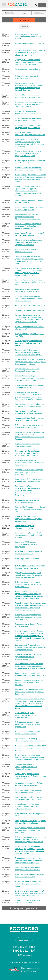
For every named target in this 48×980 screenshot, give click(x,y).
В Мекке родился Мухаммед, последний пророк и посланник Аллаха (28, 36)
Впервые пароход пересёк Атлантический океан (26, 251)
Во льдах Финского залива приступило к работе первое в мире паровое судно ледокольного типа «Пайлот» (31, 308)
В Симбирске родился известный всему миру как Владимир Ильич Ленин (29, 343)
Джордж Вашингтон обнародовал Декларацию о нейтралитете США (29, 169)
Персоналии (39, 13)
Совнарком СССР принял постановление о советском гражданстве (26, 544)
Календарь (9, 13)
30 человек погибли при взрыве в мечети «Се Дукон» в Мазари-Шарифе (29, 884)
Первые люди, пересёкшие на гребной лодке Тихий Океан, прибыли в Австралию (30, 776)
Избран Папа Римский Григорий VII (29, 43)
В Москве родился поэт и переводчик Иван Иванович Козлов (30, 162)
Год (24, 13)
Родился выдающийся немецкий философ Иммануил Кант (28, 119)
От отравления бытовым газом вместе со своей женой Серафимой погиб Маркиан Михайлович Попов (30, 757)
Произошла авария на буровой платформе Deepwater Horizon (28, 868)
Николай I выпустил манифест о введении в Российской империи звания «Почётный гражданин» (28, 226)
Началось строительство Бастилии (29, 69)
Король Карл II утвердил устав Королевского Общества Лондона (29, 112)
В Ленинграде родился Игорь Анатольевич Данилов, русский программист (28, 724)
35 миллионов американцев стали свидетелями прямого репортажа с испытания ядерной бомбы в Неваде (30, 666)
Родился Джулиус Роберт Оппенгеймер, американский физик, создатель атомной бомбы (30, 378)
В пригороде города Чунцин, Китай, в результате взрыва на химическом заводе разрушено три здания (30, 860)
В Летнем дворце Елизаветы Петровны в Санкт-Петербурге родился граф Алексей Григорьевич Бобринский (29, 143)
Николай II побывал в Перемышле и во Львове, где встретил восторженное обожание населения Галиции (30, 436)
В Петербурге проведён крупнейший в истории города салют (30, 208)
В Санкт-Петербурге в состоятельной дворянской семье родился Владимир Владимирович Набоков (30, 362)
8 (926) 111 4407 (24, 950)
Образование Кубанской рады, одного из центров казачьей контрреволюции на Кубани (27, 453)
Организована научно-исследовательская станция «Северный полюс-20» (26, 766)
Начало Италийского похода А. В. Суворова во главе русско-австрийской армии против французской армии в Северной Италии (29, 191)
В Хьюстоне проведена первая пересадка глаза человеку (27, 733)
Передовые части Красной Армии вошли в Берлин (29, 625)
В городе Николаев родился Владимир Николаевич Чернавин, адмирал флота (29, 519)
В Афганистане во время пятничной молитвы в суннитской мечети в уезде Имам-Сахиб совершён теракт (31, 893)
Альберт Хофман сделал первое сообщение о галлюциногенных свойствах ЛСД (28, 617)
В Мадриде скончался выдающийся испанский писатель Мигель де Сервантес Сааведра (30, 104)
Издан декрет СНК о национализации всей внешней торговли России (30, 480)
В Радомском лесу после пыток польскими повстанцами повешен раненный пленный (29, 298)
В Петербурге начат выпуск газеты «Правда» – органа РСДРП (29, 426)
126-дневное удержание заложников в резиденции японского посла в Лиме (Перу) (30, 830)
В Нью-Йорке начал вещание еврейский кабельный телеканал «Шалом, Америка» (28, 806)
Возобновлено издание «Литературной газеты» (25, 527)
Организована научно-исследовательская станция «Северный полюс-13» (26, 715)
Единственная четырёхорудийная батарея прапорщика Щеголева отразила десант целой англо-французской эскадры (29, 272)
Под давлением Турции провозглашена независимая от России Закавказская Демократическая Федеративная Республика (28, 491)
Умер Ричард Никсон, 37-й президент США (30, 815)
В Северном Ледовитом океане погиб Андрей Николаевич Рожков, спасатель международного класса (30, 839)
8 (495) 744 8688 (24, 947)
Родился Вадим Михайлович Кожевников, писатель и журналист (29, 412)
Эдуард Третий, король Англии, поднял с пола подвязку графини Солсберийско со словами (28, 62)
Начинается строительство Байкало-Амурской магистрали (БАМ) (30, 784)
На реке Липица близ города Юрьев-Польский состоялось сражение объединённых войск (30, 52)
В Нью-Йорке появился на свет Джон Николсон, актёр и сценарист (30, 567)
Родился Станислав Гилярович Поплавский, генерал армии (27, 370)
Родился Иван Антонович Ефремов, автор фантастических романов (29, 405)
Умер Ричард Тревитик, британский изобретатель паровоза (29, 234)
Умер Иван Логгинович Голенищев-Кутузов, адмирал (29, 201)
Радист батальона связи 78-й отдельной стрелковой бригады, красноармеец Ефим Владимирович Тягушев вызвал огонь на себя (30, 595)
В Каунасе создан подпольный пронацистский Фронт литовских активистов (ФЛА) (28, 584)
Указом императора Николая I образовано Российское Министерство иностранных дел (28, 217)
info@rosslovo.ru (24, 955)
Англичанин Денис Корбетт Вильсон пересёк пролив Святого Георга (30, 419)
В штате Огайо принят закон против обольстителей (30, 328)
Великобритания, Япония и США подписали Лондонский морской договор (28, 535)
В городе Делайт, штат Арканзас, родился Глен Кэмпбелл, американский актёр (28, 657)
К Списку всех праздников (24, 908)
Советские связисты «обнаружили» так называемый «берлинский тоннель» (29, 682)
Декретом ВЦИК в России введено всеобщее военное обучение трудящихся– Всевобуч (29, 472)
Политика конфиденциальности (24, 963)
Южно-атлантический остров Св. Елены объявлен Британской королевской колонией (28, 242)
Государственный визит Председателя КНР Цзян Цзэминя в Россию (30, 822)
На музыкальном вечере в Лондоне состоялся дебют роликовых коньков (30, 134)
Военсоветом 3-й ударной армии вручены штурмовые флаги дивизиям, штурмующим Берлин (31, 647)
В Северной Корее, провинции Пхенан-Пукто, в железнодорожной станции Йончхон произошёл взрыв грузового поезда (30, 850)
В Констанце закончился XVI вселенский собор (26, 77)
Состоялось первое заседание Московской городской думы (27, 290)
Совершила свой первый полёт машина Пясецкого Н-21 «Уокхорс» (29, 674)
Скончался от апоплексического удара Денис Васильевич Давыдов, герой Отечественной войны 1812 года (29, 260)
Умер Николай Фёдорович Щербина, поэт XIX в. (30, 335)
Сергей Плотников (30, 971)
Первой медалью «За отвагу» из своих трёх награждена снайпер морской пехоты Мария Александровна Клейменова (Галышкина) (31, 606)
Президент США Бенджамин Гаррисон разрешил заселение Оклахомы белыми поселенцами (28, 352)
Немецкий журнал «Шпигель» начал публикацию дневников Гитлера (30, 798)
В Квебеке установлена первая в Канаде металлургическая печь (28, 126)
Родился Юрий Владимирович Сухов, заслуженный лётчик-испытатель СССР (30, 509)
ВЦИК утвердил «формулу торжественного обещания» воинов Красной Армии (30, 462)
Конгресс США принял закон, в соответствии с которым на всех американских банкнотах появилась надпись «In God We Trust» (30, 318)
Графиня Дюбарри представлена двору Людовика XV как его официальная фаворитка (28, 153)
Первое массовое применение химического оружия (27, 445)
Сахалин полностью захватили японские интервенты (27, 501)
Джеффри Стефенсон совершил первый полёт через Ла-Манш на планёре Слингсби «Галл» (29, 575)
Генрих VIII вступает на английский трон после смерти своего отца (29, 96)
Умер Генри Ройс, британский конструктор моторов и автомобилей (30, 560)
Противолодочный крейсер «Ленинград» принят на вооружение (30, 740)
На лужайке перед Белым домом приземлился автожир (28, 553)
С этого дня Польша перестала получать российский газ (27, 901)
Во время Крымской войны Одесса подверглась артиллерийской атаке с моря (30, 282)
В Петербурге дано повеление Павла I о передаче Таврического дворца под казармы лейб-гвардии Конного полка (30, 178)
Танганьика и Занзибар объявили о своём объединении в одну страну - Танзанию (30, 692)
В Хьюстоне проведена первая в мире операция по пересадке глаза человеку (30, 748)
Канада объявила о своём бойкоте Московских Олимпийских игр (29, 791)
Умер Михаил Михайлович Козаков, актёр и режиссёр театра (30, 876)
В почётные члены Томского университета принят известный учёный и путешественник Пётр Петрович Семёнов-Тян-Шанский (29, 396)
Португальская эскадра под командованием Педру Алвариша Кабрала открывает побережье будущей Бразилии (29, 87)
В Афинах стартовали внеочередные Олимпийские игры (30, 386)
